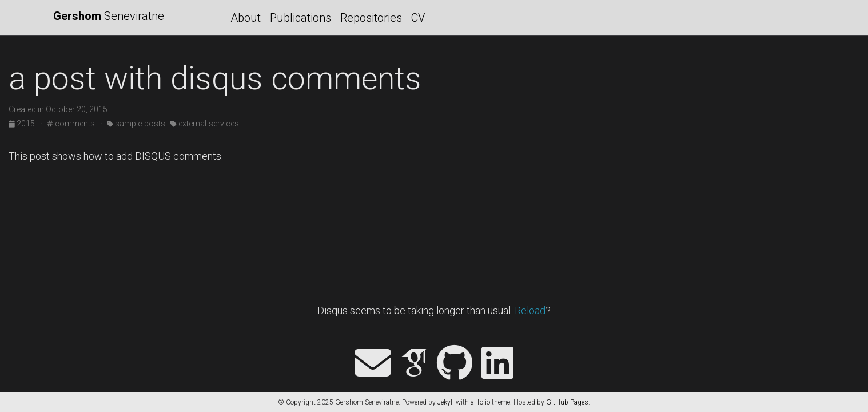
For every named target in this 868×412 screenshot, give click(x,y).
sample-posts (136, 124)
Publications (300, 18)
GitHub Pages (567, 402)
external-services (205, 124)
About (246, 18)
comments (71, 124)
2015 (23, 124)
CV (418, 18)
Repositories (371, 18)
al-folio (480, 402)
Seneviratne (109, 16)
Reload (530, 310)
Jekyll (446, 402)
